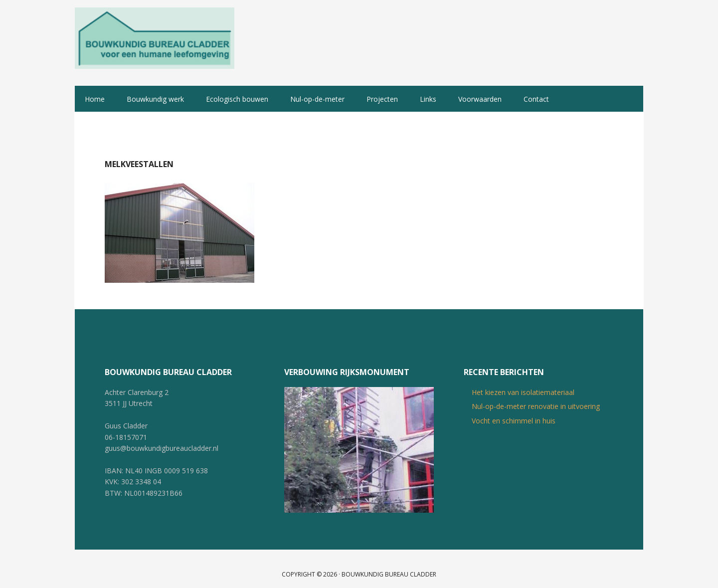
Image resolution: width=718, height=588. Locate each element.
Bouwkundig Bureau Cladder (155, 37)
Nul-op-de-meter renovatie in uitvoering (536, 396)
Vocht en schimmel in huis (514, 410)
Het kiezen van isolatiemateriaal (523, 382)
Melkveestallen (139, 153)
